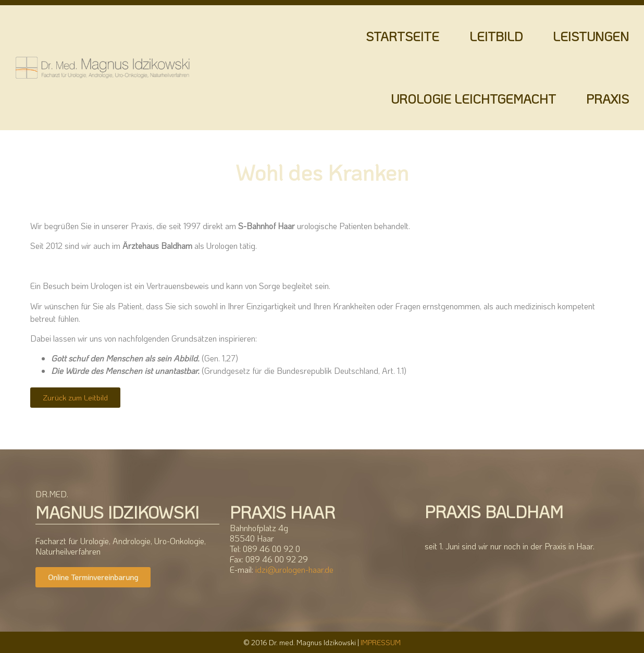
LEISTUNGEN (591, 36)
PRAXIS (608, 99)
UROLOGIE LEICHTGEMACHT (473, 99)
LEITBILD (496, 36)
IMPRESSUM (381, 642)
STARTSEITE (402, 36)
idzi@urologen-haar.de (294, 569)
